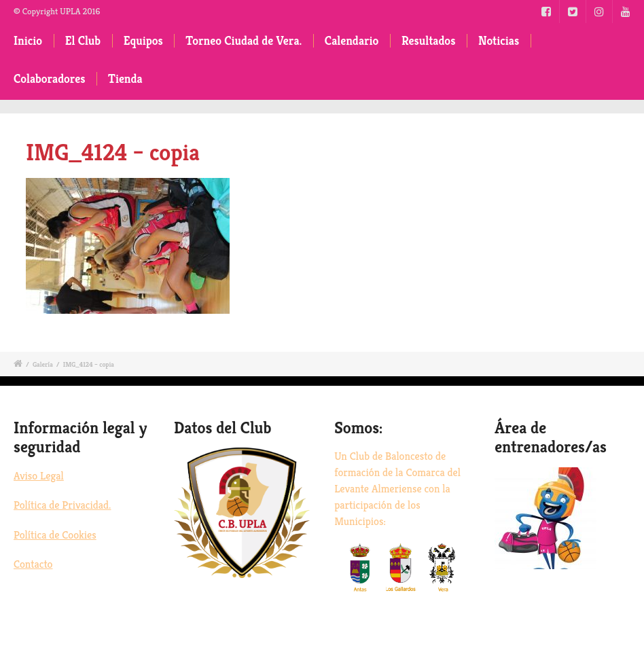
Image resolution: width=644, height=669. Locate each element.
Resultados (428, 41)
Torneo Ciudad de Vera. (244, 41)
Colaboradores (50, 79)
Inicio (28, 41)
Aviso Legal (39, 476)
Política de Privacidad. (62, 505)
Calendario (352, 41)
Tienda (125, 79)
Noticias (499, 41)
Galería (43, 364)
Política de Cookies (55, 535)
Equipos (143, 41)
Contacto (33, 564)
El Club (83, 41)
